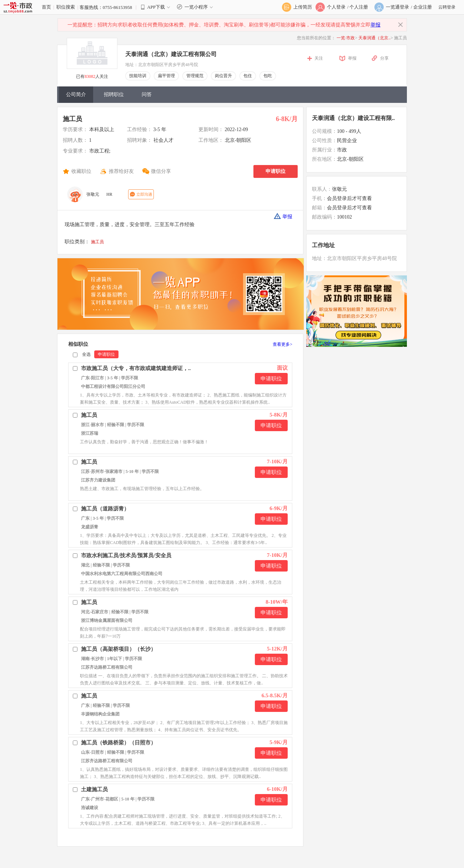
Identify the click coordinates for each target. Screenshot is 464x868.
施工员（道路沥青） (105, 509)
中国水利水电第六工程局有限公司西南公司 (122, 574)
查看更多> (283, 344)
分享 (384, 58)
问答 (147, 94)
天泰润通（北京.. (374, 38)
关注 (319, 58)
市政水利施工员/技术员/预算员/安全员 (126, 555)
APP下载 (156, 7)
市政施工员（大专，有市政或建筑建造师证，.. (136, 368)
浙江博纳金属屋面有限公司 (107, 620)
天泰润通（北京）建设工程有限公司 (171, 54)
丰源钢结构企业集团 (100, 714)
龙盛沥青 (90, 527)
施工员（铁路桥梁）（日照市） (118, 743)
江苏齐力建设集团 (98, 480)
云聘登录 (447, 7)
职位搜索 (66, 7)
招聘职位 (114, 94)
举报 (375, 25)
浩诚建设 (90, 808)
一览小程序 (196, 7)
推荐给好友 (121, 171)
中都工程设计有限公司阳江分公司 (113, 386)
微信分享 (161, 171)
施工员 (72, 119)
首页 (46, 7)
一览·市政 (346, 38)
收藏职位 (81, 171)
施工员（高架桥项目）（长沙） (118, 649)
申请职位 (276, 171)
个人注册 (359, 7)
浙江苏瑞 (90, 433)
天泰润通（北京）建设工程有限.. (353, 118)
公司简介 (76, 94)
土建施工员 (94, 789)
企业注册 (423, 7)
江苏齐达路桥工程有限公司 (107, 667)
